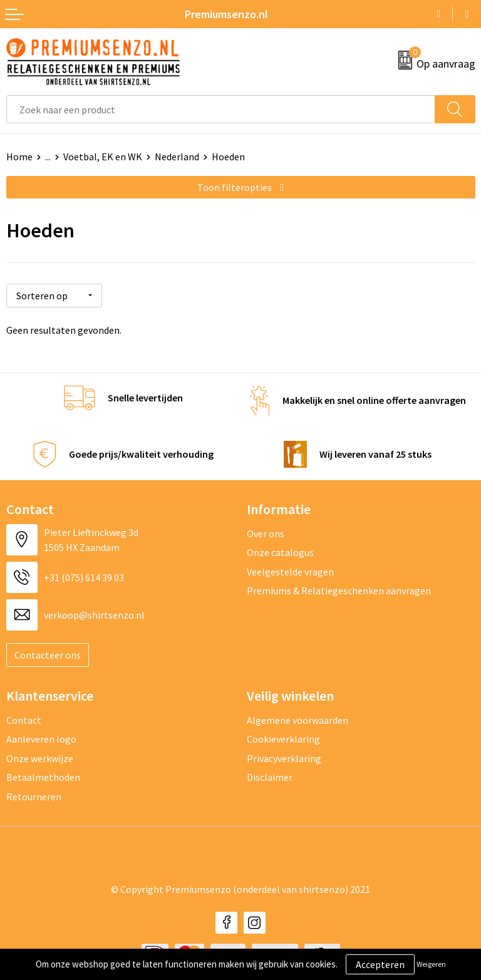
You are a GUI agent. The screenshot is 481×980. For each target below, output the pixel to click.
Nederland (177, 157)
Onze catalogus (280, 552)
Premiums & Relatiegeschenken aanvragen (339, 591)
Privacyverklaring (284, 758)
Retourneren (34, 796)
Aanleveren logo (41, 739)
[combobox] (221, 109)
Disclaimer (270, 777)
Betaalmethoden (43, 777)
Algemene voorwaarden (297, 720)
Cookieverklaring (283, 739)
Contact (24, 720)
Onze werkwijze (40, 758)
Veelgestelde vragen (290, 571)
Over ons (266, 533)
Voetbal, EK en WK (103, 157)
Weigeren (431, 964)
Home (19, 157)
